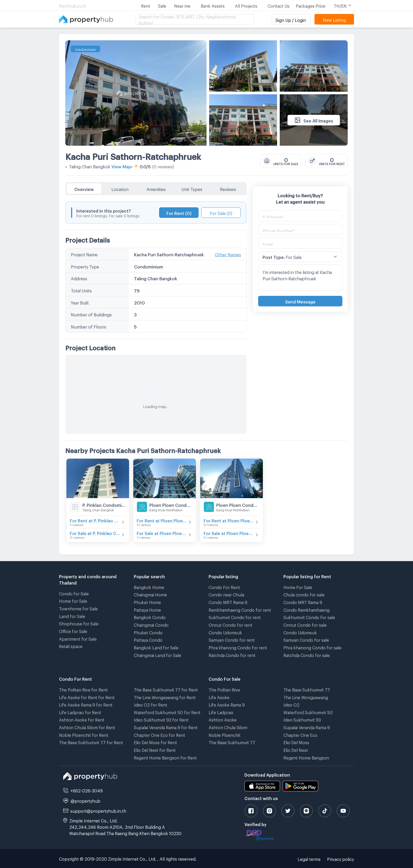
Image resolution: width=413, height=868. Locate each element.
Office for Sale (73, 631)
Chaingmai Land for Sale (158, 654)
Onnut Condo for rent (230, 624)
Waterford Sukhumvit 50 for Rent (167, 712)
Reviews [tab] (228, 188)
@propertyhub (85, 800)
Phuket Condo (148, 632)
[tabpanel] (156, 315)
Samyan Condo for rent (232, 639)
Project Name (84, 254)
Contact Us (279, 5)
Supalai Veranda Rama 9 (307, 727)
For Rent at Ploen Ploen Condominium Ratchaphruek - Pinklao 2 (162, 520)
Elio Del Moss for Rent (155, 742)
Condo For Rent (224, 587)
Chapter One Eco (300, 734)
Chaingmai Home (150, 594)
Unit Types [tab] (192, 188)
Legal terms (309, 858)
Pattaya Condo (148, 639)
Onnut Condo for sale (305, 624)
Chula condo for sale (304, 594)
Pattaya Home (147, 609)
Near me (182, 5)
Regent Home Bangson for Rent (165, 757)
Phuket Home (147, 602)
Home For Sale (298, 587)
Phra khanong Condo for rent (238, 647)
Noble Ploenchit (225, 734)
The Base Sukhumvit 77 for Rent (91, 742)
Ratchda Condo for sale (307, 654)
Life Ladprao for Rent (80, 712)
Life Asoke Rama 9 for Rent (86, 704)
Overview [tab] (84, 188)
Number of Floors (88, 326)
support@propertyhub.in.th (98, 810)
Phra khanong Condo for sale (312, 647)
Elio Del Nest (296, 749)
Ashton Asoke (223, 719)
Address (79, 278)
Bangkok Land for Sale (156, 647)
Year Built (80, 302)
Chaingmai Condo (151, 624)
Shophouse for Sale (79, 623)
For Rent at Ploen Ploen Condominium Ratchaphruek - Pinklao (229, 520)
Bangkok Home (149, 587)
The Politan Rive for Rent (83, 689)
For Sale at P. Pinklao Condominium (95, 533)
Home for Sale (73, 600)
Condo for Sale (74, 593)
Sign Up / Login (291, 19)
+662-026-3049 (87, 790)
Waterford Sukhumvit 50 (308, 712)
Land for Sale (72, 616)
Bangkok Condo (150, 617)
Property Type (85, 266)
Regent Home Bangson (306, 757)
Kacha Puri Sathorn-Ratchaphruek (133, 155)
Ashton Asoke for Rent (82, 719)
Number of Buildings (91, 314)
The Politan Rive (224, 689)
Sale (162, 5)
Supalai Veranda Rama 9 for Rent (166, 727)
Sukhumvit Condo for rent (235, 617)
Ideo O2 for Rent (151, 704)
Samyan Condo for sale (306, 639)
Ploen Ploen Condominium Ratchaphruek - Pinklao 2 (171, 504)
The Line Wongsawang (306, 697)
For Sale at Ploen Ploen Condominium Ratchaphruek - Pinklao (229, 533)
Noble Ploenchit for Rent (84, 734)
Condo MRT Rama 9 (228, 602)
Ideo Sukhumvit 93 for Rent (161, 719)
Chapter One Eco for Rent (159, 734)
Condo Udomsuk (225, 632)
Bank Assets (213, 5)
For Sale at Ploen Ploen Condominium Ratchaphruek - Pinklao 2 (162, 533)
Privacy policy (341, 858)
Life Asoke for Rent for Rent (87, 697)
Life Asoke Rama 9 (227, 704)
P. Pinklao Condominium (104, 504)
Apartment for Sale (78, 638)
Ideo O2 (291, 704)
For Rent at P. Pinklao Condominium (95, 520)
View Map (121, 166)
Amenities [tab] (156, 188)
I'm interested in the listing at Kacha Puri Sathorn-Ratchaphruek (300, 278)
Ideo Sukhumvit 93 (302, 719)
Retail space (71, 646)
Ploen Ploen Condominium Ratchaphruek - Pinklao (238, 504)
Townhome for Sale (78, 608)
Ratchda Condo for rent (232, 654)
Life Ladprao (221, 712)
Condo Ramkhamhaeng (306, 609)
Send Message (300, 301)
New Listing (334, 19)
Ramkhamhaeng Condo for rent (240, 609)
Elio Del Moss (296, 742)
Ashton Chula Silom (228, 727)
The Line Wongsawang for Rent (165, 697)
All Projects (246, 5)
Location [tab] (120, 188)
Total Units (81, 290)
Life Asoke (219, 697)
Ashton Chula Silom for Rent (87, 727)
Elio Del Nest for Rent (155, 749)
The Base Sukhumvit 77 (232, 742)
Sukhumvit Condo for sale (309, 617)
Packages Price (311, 5)
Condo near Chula (226, 594)
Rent (146, 5)
